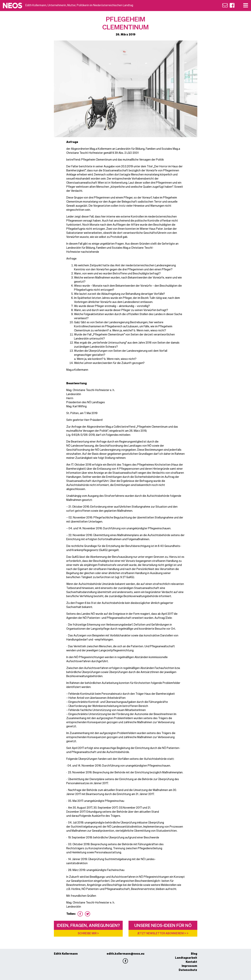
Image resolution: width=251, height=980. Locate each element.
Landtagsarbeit (186, 958)
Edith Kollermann (66, 953)
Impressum (189, 966)
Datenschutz (188, 970)
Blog (194, 953)
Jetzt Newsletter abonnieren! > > (163, 933)
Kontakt (191, 962)
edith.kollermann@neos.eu (125, 953)
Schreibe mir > (88, 933)
